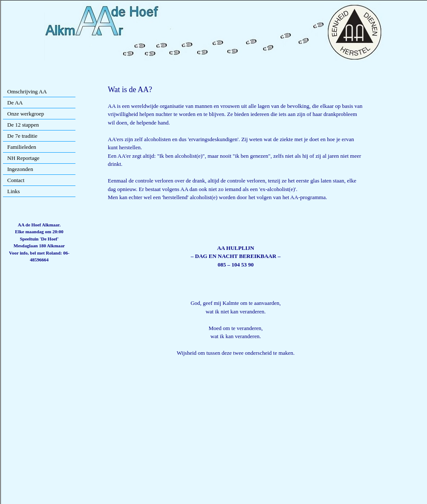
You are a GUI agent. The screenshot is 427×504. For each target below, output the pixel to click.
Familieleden (22, 147)
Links (14, 191)
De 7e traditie (22, 136)
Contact (16, 180)
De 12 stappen (23, 125)
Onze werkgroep (26, 114)
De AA (15, 103)
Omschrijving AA (27, 91)
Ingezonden (20, 169)
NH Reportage (23, 158)
